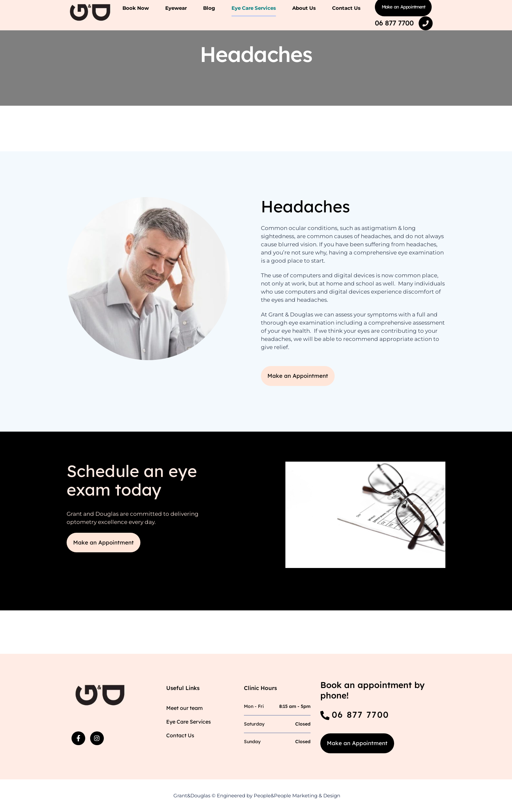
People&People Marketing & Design (297, 796)
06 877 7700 (394, 23)
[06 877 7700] (426, 23)
